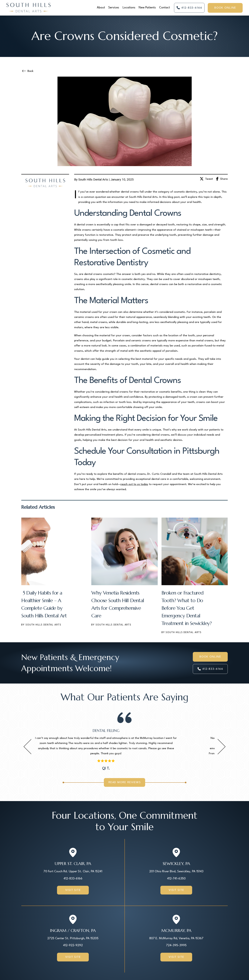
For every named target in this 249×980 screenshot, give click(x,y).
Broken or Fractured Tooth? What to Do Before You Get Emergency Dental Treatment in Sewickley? (187, 608)
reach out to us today (134, 484)
